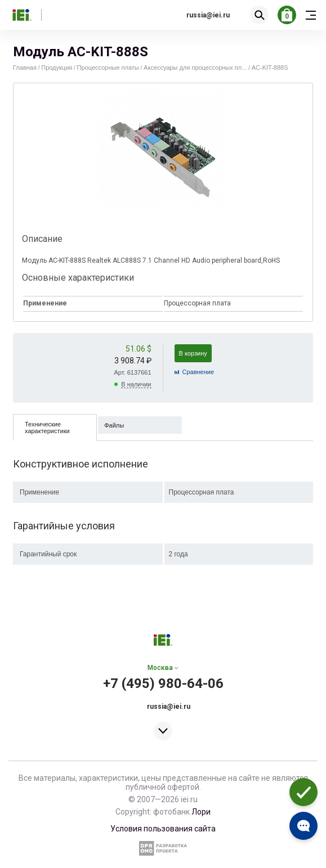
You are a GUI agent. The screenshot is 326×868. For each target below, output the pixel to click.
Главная (25, 68)
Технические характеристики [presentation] (47, 428)
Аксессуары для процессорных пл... (195, 68)
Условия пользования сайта (163, 829)
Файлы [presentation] (114, 425)
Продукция (57, 68)
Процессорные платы (108, 68)
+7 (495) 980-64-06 (163, 683)
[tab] (55, 427)
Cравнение (198, 372)
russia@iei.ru (208, 15)
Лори (201, 812)
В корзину (193, 353)
